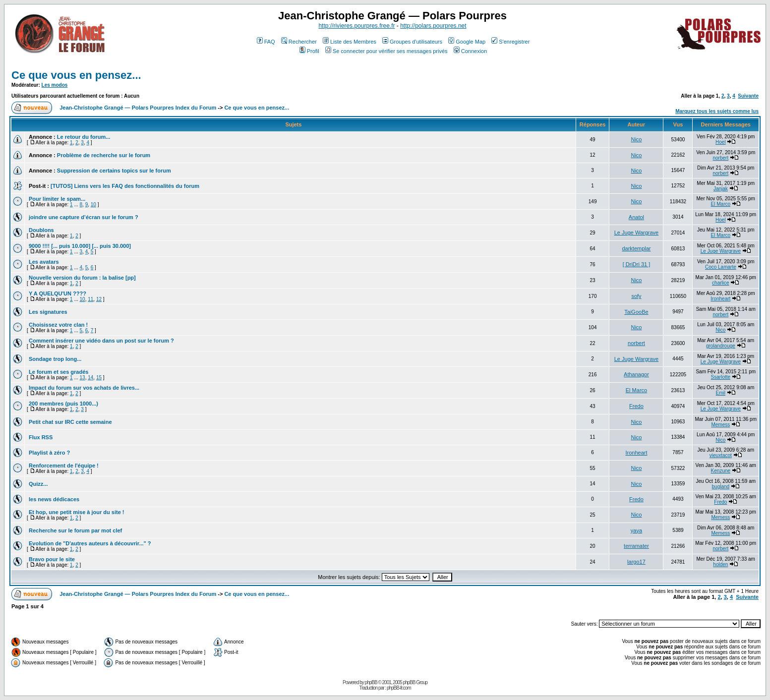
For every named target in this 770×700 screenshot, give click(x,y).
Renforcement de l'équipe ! (64, 466)
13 (83, 378)
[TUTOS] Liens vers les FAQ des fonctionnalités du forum (125, 186)
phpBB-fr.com (399, 688)
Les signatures (48, 312)
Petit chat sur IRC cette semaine (70, 422)
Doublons (41, 230)
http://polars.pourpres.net (433, 26)
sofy (636, 296)
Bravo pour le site (52, 559)
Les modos (55, 85)
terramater (636, 546)
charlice (720, 283)
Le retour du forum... (84, 137)
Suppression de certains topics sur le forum (114, 171)
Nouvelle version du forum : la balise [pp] (82, 278)
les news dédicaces (54, 499)
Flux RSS (41, 437)
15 (99, 378)
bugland (721, 487)
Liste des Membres (350, 42)
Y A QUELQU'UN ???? (58, 293)
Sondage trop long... (55, 359)
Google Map (467, 42)
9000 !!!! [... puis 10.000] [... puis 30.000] (80, 246)
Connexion (471, 51)
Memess (720, 425)
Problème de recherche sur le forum (104, 155)
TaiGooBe (636, 312)
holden (720, 564)
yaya (636, 530)
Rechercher (299, 42)
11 (90, 299)
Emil (721, 393)
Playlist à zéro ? (49, 453)
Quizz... (38, 484)
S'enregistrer (510, 42)
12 (99, 299)
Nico (636, 139)
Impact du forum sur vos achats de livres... (84, 388)
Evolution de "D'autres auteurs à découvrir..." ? (90, 543)
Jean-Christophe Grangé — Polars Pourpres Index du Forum (138, 108)
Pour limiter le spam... (57, 199)
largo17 (636, 562)
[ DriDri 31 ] (637, 264)
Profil (309, 51)
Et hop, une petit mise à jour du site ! (77, 512)
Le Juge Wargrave (636, 233)
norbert (721, 158)
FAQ (266, 42)
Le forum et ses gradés (59, 372)
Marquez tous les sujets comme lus (717, 111)
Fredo (636, 406)
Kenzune (721, 471)
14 (90, 378)
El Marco (721, 204)
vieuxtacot (721, 455)
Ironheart (720, 299)
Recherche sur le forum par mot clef (75, 530)
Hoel (721, 142)
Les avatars (44, 262)
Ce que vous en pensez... (76, 75)
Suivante (748, 96)
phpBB (371, 682)
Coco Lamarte (721, 267)
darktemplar (636, 248)
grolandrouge (721, 346)
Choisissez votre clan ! (58, 325)
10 (93, 204)
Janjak (721, 189)
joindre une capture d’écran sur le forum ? (84, 217)
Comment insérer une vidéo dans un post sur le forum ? (101, 341)
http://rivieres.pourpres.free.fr (356, 26)
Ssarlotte (721, 377)
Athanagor (636, 374)
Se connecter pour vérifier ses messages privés (386, 51)
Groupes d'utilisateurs (412, 42)
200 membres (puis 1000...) (63, 404)
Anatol (636, 217)
